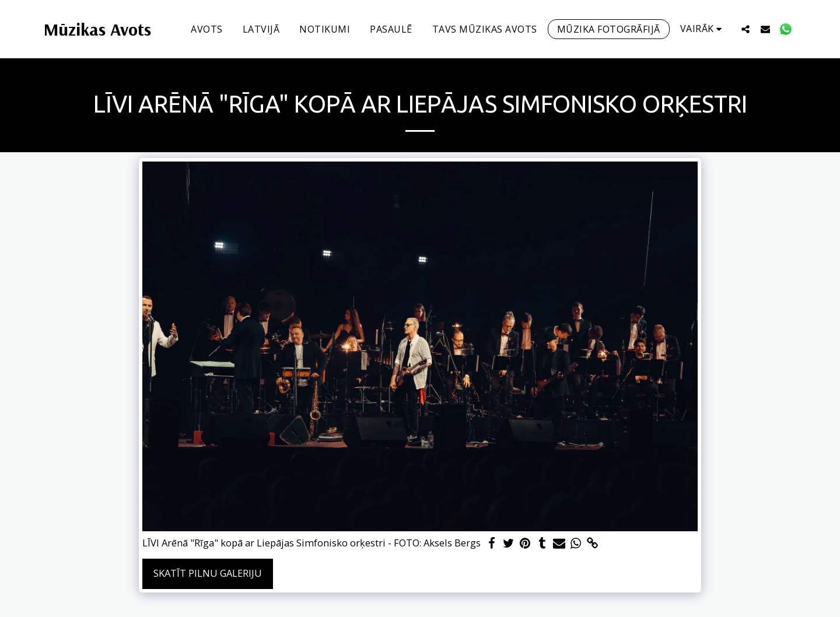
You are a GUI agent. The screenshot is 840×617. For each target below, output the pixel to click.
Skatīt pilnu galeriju (208, 573)
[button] (745, 29)
